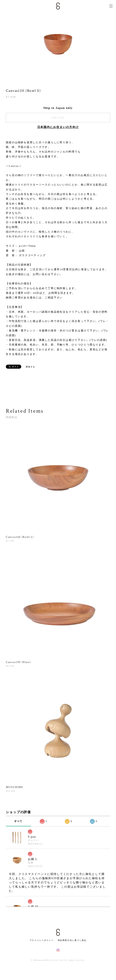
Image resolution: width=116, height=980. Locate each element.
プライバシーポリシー (41, 940)
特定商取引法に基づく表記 (72, 940)
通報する (31, 367)
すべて (18, 821)
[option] (58, 44)
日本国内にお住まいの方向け (58, 127)
